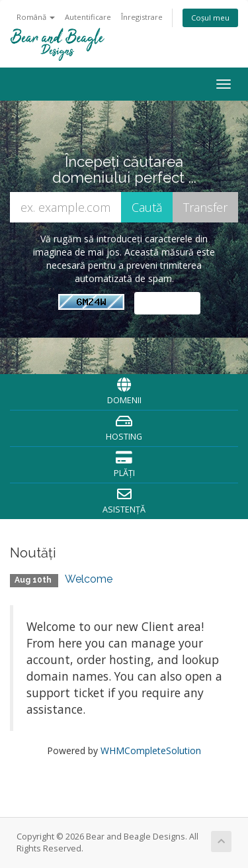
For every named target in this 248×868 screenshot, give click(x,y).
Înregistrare (142, 17)
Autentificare (88, 17)
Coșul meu (210, 18)
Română (36, 17)
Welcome (89, 579)
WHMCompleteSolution (151, 750)
